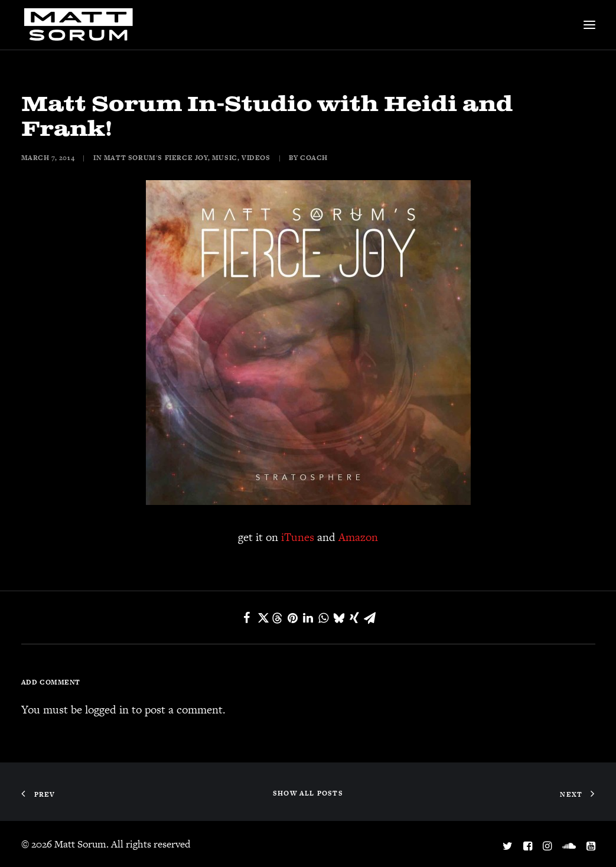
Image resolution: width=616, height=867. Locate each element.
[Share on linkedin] (308, 618)
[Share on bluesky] (339, 618)
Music (225, 158)
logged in (107, 710)
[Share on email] (370, 618)
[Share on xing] (354, 618)
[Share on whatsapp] (324, 618)
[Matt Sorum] (82, 25)
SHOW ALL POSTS (308, 793)
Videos (256, 158)
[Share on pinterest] (293, 618)
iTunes (298, 537)
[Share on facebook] (247, 618)
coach (314, 158)
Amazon (358, 537)
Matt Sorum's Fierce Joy (156, 158)
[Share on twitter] (262, 618)
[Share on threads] (278, 618)
